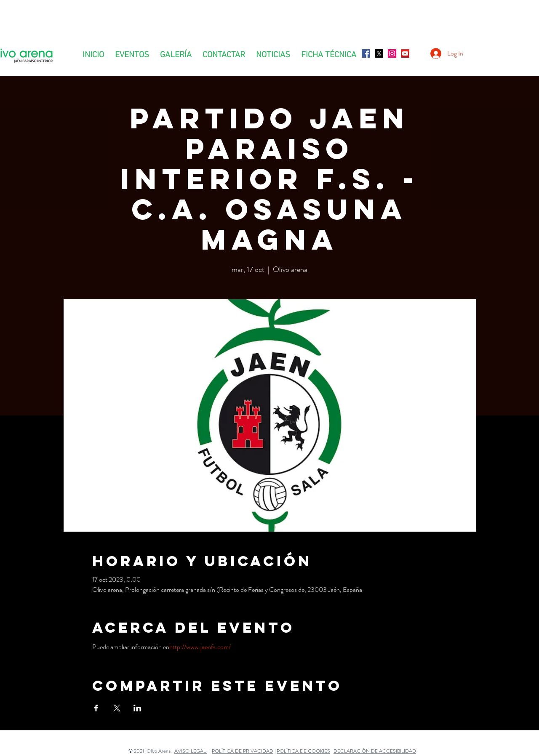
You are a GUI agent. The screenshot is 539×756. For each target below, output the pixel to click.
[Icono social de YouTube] (405, 53)
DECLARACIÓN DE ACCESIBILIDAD (375, 751)
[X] (379, 53)
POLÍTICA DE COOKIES (303, 751)
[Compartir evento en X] (117, 708)
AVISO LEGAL (191, 751)
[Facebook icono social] (366, 53)
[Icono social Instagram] (392, 53)
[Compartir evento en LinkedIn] (137, 708)
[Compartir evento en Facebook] (96, 708)
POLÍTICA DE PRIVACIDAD (243, 751)
